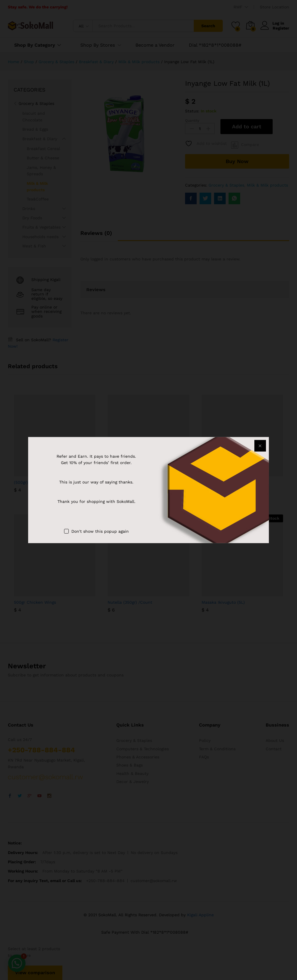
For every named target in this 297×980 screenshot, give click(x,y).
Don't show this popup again (100, 531)
